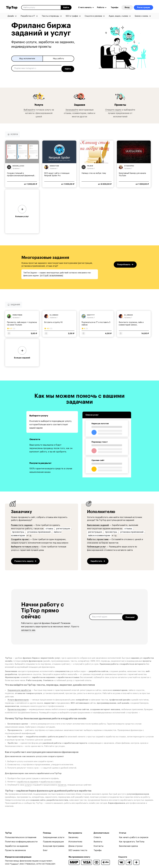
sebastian (54, 165)
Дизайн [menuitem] (11, 16)
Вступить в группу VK (53, 322)
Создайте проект (21, 539)
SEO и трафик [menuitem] (72, 16)
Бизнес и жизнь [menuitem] (141, 16)
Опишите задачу (113, 109)
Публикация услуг (97, 546)
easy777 (91, 314)
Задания (80, 104)
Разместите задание (22, 524)
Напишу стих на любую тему (94, 172)
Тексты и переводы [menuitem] (50, 16)
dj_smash (54, 314)
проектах (62, 784)
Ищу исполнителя (27, 59)
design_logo (18, 165)
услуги (28, 784)
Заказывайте (72, 109)
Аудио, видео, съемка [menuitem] (118, 16)
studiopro (129, 165)
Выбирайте (29, 109)
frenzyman (17, 314)
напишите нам (28, 629)
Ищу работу (58, 59)
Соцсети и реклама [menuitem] (93, 16)
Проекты (120, 104)
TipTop (12, 8)
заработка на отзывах (51, 781)
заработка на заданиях (28, 781)
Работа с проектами (98, 539)
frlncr (90, 165)
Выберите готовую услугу (25, 546)
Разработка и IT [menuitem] (28, 16)
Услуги (39, 104)
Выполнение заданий (98, 524)
